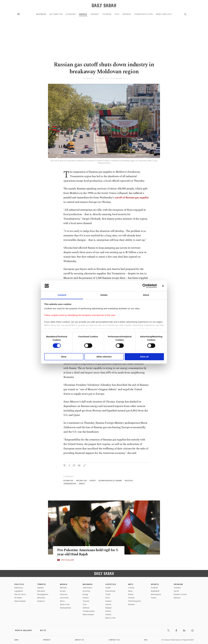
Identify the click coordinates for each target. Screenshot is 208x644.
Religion (109, 608)
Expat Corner (111, 618)
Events (131, 594)
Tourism (107, 14)
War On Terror (20, 594)
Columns (177, 588)
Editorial (177, 598)
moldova (129, 480)
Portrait (131, 598)
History (108, 611)
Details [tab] (104, 295)
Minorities (41, 598)
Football (154, 588)
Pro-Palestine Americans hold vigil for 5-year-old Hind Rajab (88, 552)
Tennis (153, 598)
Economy (71, 14)
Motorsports (156, 594)
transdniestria (70, 484)
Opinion (178, 584)
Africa (62, 601)
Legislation (19, 591)
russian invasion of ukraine (110, 480)
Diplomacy (19, 588)
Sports (155, 584)
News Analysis (164, 14)
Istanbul (40, 588)
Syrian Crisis (65, 604)
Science (108, 604)
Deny (64, 357)
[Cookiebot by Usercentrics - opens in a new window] (145, 286)
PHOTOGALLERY (68, 560)
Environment (110, 591)
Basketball (155, 591)
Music (130, 591)
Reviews (131, 604)
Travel (108, 594)
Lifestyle (111, 584)
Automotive (56, 14)
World (64, 584)
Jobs (16, 640)
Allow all (144, 357)
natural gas (81, 480)
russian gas (68, 480)
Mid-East (63, 588)
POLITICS (19, 584)
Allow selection (104, 357)
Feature (108, 614)
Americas (64, 594)
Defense (127, 14)
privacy (47, 640)
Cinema (131, 588)
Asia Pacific (64, 598)
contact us (114, 640)
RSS (146, 640)
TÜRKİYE (42, 584)
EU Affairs (18, 598)
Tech (117, 14)
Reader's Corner (180, 594)
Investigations (43, 594)
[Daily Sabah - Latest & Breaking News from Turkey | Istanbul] (104, 5)
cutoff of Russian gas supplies (132, 198)
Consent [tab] (62, 295)
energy (82, 484)
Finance (95, 14)
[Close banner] (163, 286)
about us (79, 640)
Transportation (144, 14)
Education (41, 591)
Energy (83, 14)
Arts (131, 584)
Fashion (108, 601)
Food (107, 598)
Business (41, 14)
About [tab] (146, 295)
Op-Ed (176, 591)
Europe (63, 591)
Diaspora (41, 601)
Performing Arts (135, 601)
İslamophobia (65, 608)
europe (93, 480)
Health (108, 588)
